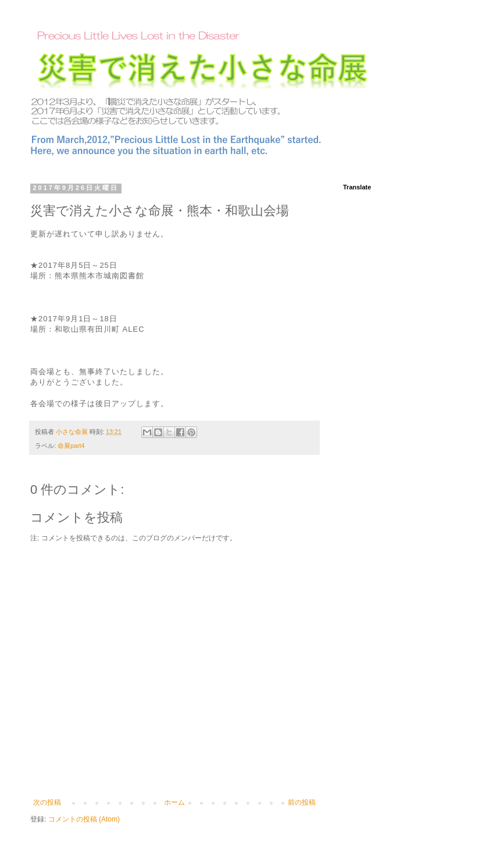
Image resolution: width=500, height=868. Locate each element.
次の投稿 (47, 802)
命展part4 (71, 446)
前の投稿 (302, 802)
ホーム (174, 802)
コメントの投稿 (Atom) (84, 819)
